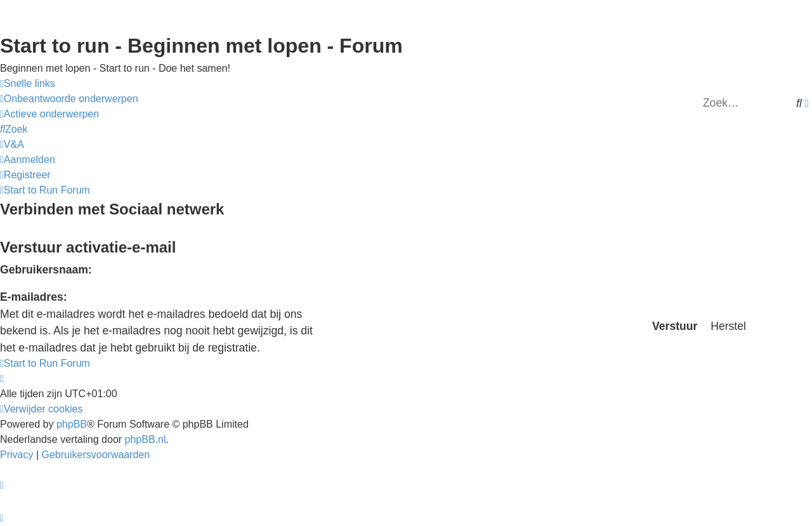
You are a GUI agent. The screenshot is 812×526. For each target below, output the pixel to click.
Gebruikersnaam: (46, 270)
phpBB (72, 424)
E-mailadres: (34, 297)
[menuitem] (69, 99)
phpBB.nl (146, 439)
